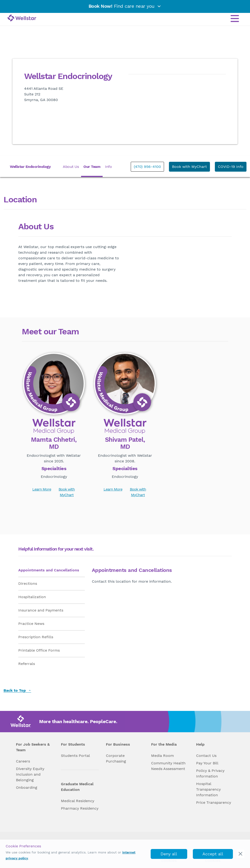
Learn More (42, 489)
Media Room (162, 756)
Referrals (27, 664)
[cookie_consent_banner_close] (241, 854)
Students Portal (75, 756)
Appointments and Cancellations (49, 570)
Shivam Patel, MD (125, 443)
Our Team (92, 167)
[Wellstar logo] (22, 18)
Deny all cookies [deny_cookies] (169, 855)
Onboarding (27, 787)
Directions (28, 583)
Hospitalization (32, 597)
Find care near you (125, 6)
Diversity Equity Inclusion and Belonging (30, 774)
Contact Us (206, 756)
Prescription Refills (36, 637)
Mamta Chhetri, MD (54, 443)
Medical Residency (78, 801)
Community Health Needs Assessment (168, 766)
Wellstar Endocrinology (30, 167)
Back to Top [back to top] (17, 691)
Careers (23, 761)
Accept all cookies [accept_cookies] (213, 855)
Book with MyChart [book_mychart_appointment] (189, 167)
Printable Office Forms (39, 650)
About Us (71, 167)
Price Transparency (214, 802)
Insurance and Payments (41, 610)
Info (108, 167)
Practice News (31, 624)
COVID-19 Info (231, 167)
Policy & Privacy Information (210, 773)
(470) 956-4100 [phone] (147, 167)
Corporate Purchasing (116, 758)
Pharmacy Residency (80, 808)
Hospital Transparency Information (208, 789)
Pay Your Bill (207, 763)
